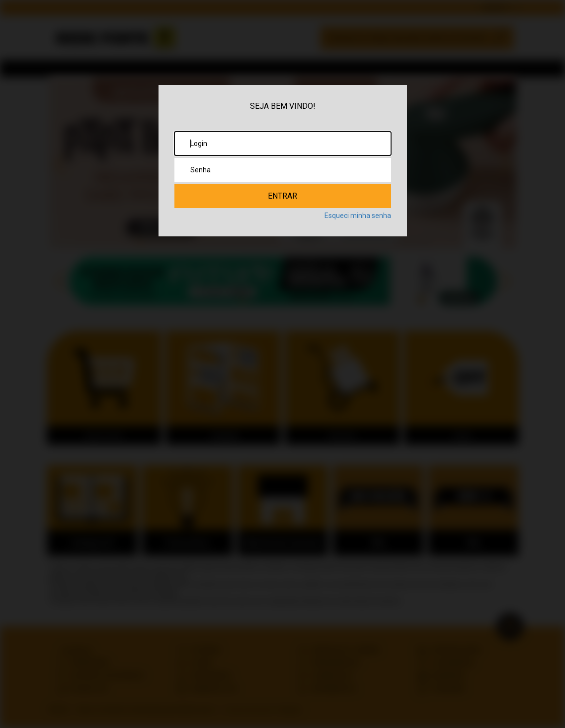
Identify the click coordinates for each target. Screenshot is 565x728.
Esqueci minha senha (358, 216)
